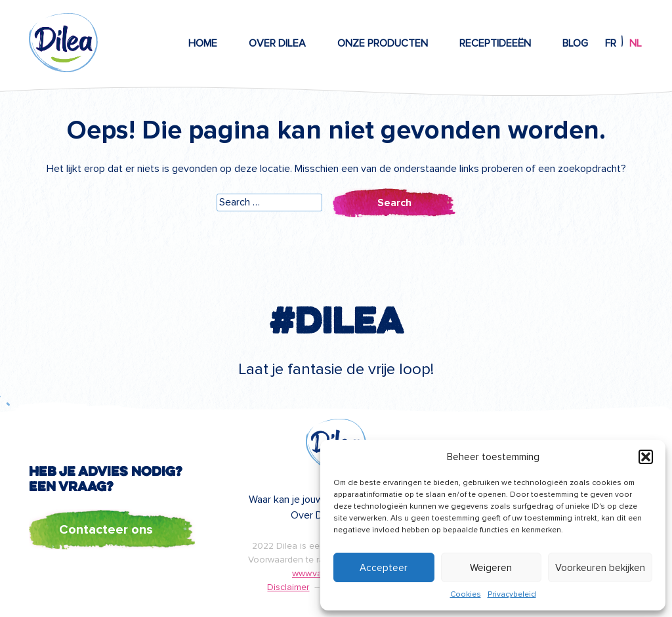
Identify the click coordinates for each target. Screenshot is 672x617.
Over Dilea (277, 43)
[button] (646, 457)
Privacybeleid (512, 594)
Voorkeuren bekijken (600, 568)
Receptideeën (495, 43)
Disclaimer (288, 587)
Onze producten (383, 43)
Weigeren (491, 568)
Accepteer (384, 568)
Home (203, 43)
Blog (575, 43)
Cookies (466, 594)
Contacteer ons (106, 530)
